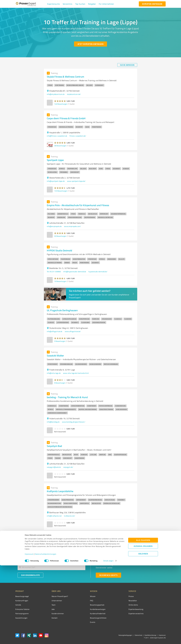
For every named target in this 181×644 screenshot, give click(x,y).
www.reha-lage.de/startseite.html (76, 373)
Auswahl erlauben (143, 625)
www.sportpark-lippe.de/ (76, 181)
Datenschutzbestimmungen (46, 633)
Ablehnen (143, 632)
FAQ (82, 601)
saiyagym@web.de (54, 467)
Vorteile (18, 605)
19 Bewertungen (60, 281)
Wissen (84, 596)
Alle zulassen (143, 619)
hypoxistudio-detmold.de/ (98, 272)
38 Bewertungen (60, 146)
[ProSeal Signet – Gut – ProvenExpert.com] (156, 601)
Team (49, 605)
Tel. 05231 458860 (54, 272)
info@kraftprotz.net (54, 516)
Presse (117, 596)
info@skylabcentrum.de (56, 94)
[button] (53, 4)
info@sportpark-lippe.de (56, 181)
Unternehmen (52, 601)
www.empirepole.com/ (72, 226)
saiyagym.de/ (68, 467)
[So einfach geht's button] (108, 575)
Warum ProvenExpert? (55, 596)
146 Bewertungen (61, 104)
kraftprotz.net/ (70, 516)
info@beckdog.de (53, 422)
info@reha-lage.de (54, 373)
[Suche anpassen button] (127, 65)
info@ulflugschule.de (55, 331)
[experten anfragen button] (152, 4)
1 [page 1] (131, 535)
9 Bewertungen (60, 383)
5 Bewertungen (60, 341)
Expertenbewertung (122, 609)
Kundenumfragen (22, 601)
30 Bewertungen (60, 236)
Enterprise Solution (22, 609)
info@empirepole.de (54, 226)
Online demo (120, 605)
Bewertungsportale (88, 605)
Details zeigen (108, 639)
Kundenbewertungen (89, 609)
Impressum (29, 633)
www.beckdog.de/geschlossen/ (74, 422)
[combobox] (51, 560)
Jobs (49, 609)
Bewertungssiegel (22, 596)
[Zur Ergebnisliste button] (30, 575)
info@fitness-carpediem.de (57, 136)
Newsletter (119, 601)
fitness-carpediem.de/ (78, 136)
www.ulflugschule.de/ (73, 331)
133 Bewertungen (61, 191)
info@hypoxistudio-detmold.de (75, 272)
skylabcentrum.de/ (74, 94)
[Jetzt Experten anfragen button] (90, 44)
